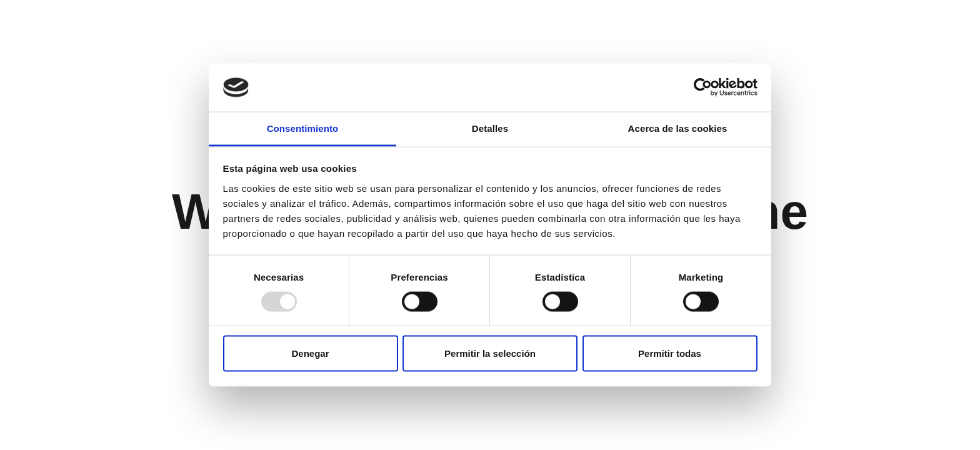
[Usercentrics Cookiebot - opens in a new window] (703, 87)
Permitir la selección (490, 353)
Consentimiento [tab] (303, 128)
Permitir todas (670, 353)
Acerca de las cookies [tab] (678, 128)
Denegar (310, 353)
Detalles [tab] (490, 128)
